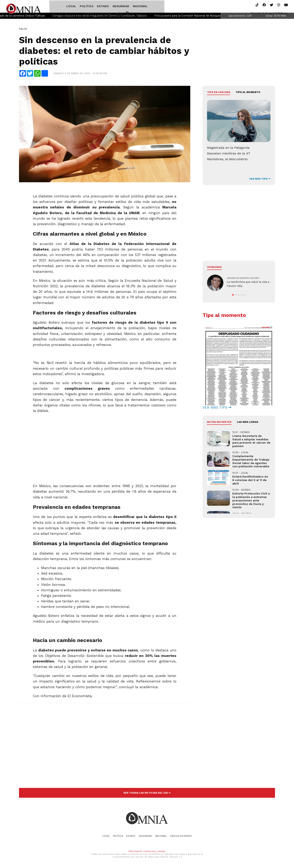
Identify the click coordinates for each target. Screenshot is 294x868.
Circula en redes (150, 7)
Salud (23, 30)
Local (56, 7)
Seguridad (106, 7)
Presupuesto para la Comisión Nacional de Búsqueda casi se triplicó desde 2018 (218, 16)
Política (71, 7)
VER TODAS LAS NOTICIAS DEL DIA (147, 794)
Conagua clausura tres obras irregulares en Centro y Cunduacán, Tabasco (111, 16)
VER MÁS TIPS (260, 179)
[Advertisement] (105, 452)
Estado (88, 7)
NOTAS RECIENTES (219, 423)
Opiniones (214, 268)
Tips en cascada (219, 93)
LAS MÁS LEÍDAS (248, 423)
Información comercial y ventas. (147, 852)
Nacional (125, 7)
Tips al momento (248, 93)
